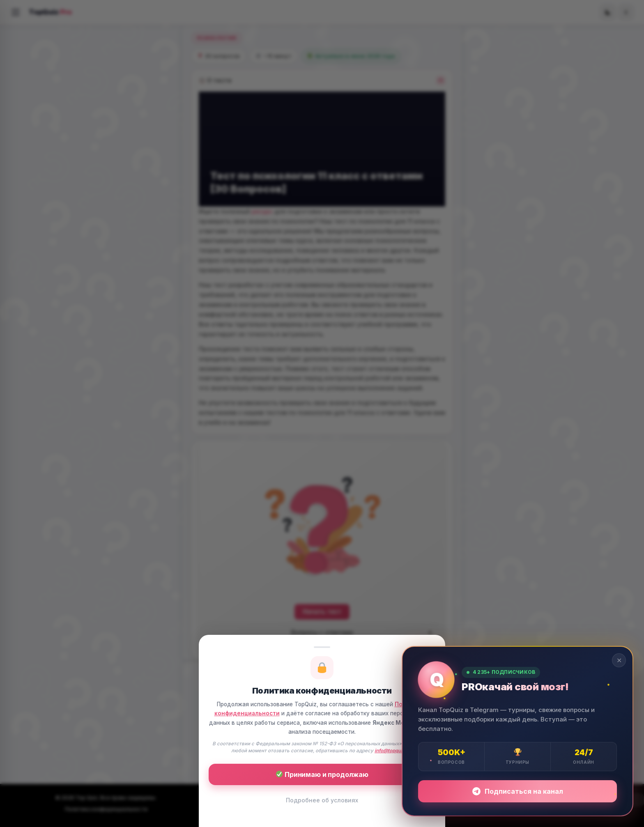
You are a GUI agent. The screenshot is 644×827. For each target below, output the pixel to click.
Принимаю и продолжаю (322, 774)
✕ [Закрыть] (619, 660)
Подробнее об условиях (322, 800)
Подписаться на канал (518, 791)
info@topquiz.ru (393, 751)
